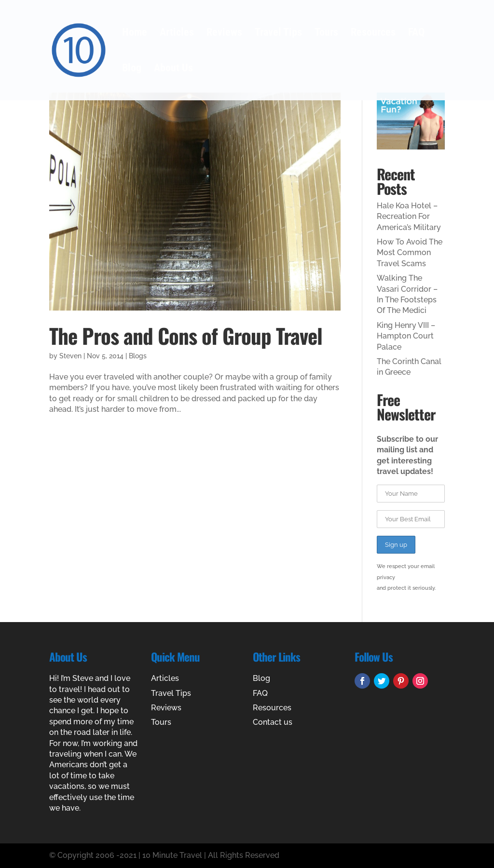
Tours (326, 34)
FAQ (416, 34)
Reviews (224, 34)
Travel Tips (278, 34)
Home (135, 34)
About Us (173, 69)
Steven (70, 356)
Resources (373, 34)
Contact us (273, 722)
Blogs (138, 356)
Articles (177, 34)
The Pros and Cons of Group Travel (186, 335)
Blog (132, 69)
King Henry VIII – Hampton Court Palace (406, 336)
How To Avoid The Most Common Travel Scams (410, 253)
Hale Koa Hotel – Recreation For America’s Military (409, 217)
